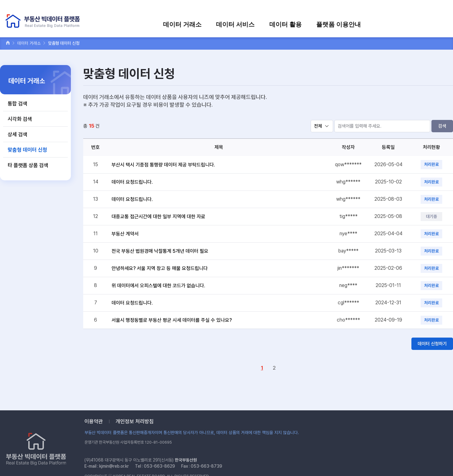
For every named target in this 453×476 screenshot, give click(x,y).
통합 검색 (18, 104)
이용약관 (94, 421)
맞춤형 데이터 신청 (27, 150)
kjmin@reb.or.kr (114, 466)
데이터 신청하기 (432, 344)
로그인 (345, 8)
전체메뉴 (442, 24)
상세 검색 (18, 134)
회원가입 (367, 8)
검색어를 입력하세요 (426, 8)
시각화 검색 (20, 119)
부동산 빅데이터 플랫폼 (44, 21)
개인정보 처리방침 (135, 421)
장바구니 (390, 8)
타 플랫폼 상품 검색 (28, 165)
